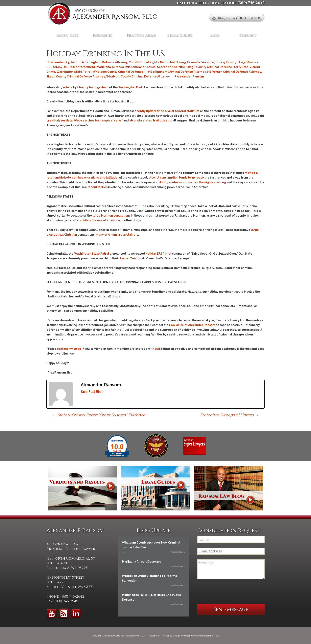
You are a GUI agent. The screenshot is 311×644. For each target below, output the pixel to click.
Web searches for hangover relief (98, 120)
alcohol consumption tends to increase (176, 178)
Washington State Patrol (74, 72)
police (151, 67)
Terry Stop (241, 67)
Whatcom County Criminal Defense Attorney (138, 76)
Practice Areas (141, 35)
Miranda (118, 67)
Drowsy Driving (226, 62)
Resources (102, 35)
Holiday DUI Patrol (159, 254)
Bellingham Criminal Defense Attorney (178, 72)
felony (57, 67)
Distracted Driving (173, 62)
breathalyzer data (60, 120)
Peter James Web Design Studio (202, 636)
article (68, 87)
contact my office (69, 349)
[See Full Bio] (103, 392)
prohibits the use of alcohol (98, 220)
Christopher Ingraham (93, 87)
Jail (66, 67)
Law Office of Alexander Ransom (192, 325)
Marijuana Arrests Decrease (142, 562)
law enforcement (82, 67)
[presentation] (227, 592)
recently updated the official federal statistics (166, 111)
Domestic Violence (201, 62)
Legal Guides (180, 35)
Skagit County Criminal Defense (209, 67)
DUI (49, 67)
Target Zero (128, 258)
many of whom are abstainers (117, 235)
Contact (248, 35)
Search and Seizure (171, 67)
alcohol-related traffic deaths (151, 120)
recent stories (97, 187)
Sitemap (154, 636)
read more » (177, 552)
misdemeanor (135, 67)
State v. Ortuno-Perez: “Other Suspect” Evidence (99, 415)
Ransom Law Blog (229, 488)
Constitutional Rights (144, 62)
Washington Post (130, 87)
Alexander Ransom (190, 76)
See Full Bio (91, 392)
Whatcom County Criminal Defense (118, 72)
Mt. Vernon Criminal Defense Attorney (234, 72)
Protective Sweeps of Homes (229, 415)
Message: (231, 569)
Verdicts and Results (82, 488)
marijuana (104, 67)
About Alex (67, 35)
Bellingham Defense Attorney (106, 62)
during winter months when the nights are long (192, 182)
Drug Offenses (248, 62)
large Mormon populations (111, 216)
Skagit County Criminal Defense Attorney (76, 76)
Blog (215, 35)
